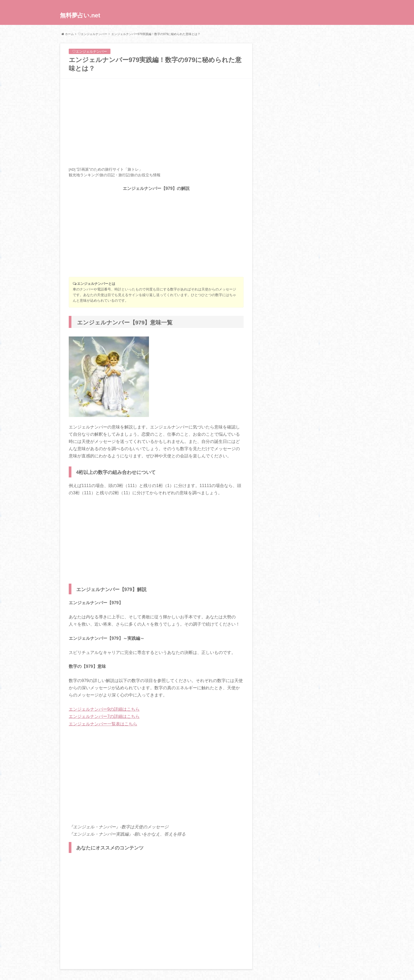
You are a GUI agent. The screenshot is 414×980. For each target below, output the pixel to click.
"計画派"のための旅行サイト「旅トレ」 (109, 169)
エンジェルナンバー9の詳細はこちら (104, 709)
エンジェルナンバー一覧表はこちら (103, 724)
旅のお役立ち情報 (145, 175)
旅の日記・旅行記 (115, 175)
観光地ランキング (84, 175)
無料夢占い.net (80, 15)
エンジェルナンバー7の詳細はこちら (104, 716)
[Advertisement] (156, 122)
